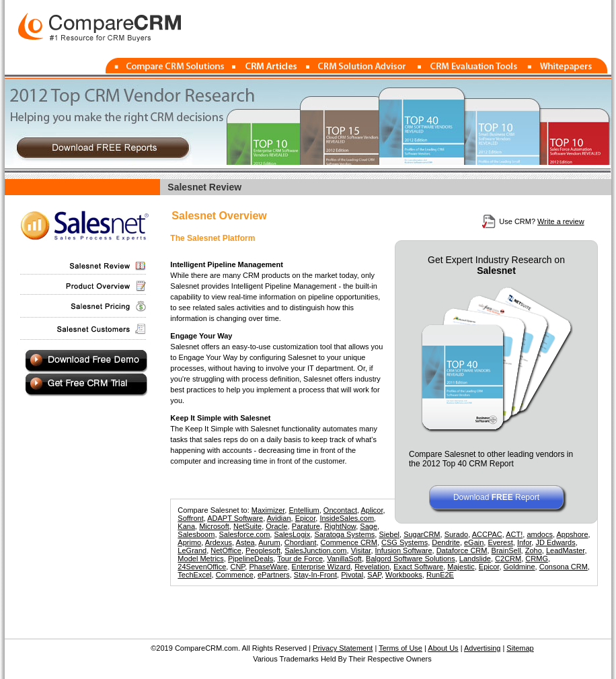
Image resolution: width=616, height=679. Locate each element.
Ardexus (219, 542)
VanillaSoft (344, 559)
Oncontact (340, 510)
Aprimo (189, 542)
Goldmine (519, 567)
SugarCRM (422, 534)
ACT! (514, 534)
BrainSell (506, 550)
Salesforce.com (245, 534)
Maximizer (268, 510)
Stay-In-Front (315, 575)
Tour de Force (300, 559)
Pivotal (352, 575)
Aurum (269, 542)
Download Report (496, 497)
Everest (500, 542)
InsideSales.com (347, 518)
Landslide (475, 559)
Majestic (461, 567)
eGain (474, 542)
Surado (456, 534)
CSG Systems (405, 542)
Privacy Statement (343, 648)
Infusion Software (404, 550)
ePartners (274, 575)
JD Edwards (555, 542)
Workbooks (404, 575)
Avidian (279, 518)
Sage (369, 526)
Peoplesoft (263, 550)
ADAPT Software (235, 518)
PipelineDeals (251, 559)
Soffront (190, 518)
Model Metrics (200, 559)
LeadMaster (565, 550)
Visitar (361, 550)
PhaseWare (268, 567)
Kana (186, 526)
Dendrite (446, 542)
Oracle (276, 526)
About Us (443, 648)
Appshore (572, 534)
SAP (374, 575)
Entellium (304, 510)
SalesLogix (292, 534)
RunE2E (440, 575)
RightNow (340, 526)
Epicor (306, 518)
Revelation (372, 567)
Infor (524, 542)
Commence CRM (349, 542)
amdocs (540, 534)
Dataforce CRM (462, 550)
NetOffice (226, 550)
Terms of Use (400, 648)
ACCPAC (487, 534)
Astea (245, 542)
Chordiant (301, 542)
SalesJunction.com (315, 550)
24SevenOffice (202, 567)
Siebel (389, 534)
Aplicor (372, 510)
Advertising (482, 648)
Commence (235, 575)
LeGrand (192, 550)
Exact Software (418, 567)
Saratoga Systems (344, 534)
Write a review (561, 221)
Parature (306, 526)
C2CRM (508, 559)
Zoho (534, 550)
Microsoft (214, 526)
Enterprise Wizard (321, 567)
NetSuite (247, 526)
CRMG (537, 559)
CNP (237, 567)
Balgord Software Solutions (411, 559)
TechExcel (194, 575)
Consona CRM (564, 567)
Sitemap (520, 648)
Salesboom (196, 534)
